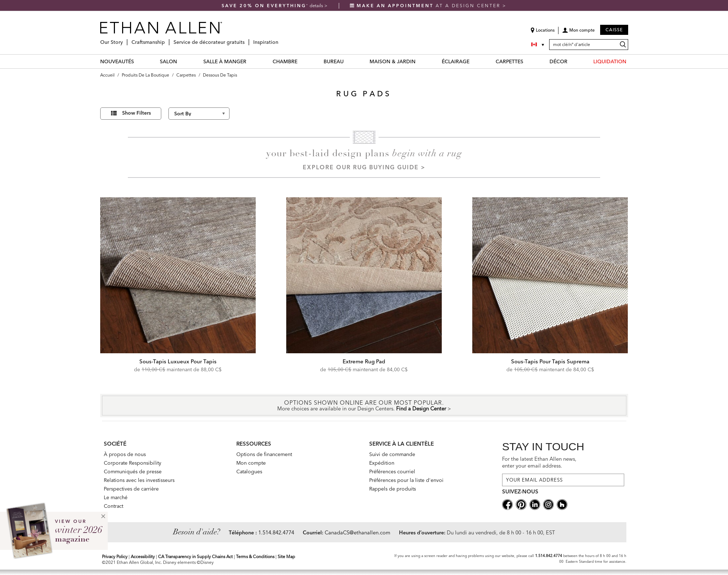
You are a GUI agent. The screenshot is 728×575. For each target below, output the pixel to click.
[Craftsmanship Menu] (167, 39)
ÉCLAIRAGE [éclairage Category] (456, 61)
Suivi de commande (392, 454)
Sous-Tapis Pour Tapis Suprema (550, 361)
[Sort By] (199, 114)
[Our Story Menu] (125, 39)
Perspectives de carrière (131, 489)
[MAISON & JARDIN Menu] (420, 61)
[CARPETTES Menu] (528, 61)
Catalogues (249, 471)
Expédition (382, 463)
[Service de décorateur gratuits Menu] (247, 39)
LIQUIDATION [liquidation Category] (610, 61)
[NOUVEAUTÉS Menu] (138, 61)
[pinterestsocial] (521, 504)
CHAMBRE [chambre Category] (285, 61)
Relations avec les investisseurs (139, 480)
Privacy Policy (115, 556)
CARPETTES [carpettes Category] (509, 61)
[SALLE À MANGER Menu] (251, 61)
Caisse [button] (614, 30)
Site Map (286, 556)
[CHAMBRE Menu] (302, 61)
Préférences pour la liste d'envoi (406, 480)
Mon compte (251, 463)
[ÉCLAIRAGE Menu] (474, 61)
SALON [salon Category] (168, 61)
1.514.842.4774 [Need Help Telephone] (276, 533)
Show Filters (136, 113)
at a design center (426, 6)
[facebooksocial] (507, 504)
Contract (113, 506)
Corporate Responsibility (133, 463)
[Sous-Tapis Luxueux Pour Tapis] (178, 275)
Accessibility (143, 556)
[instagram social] (548, 504)
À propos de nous (125, 454)
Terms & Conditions (255, 556)
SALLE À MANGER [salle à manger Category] (225, 61)
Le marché (116, 497)
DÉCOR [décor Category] (558, 61)
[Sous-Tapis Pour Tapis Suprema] (550, 275)
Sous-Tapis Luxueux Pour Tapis (178, 361)
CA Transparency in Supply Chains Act (195, 556)
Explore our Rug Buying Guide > (364, 167)
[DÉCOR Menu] (572, 61)
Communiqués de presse (133, 471)
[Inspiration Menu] (280, 39)
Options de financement (264, 454)
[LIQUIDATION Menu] (631, 61)
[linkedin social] (535, 504)
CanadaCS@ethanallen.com (358, 533)
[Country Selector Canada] (538, 45)
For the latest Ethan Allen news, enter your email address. (539, 462)
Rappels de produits (393, 489)
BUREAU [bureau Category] (334, 61)
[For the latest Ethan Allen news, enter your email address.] (563, 480)
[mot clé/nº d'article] (589, 45)
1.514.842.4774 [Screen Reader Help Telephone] (549, 556)
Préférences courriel (392, 471)
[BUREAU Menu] (348, 61)
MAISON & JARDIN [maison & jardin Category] (393, 61)
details (317, 6)
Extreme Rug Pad (364, 361)
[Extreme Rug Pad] (364, 275)
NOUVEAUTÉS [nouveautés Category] (117, 61)
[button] (578, 33)
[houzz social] (562, 504)
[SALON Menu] (181, 61)
